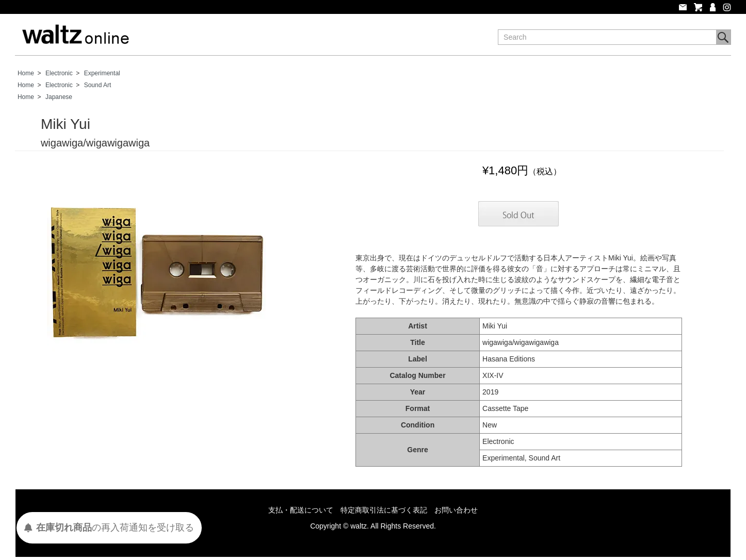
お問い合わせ (456, 510)
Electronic (59, 73)
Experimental (102, 73)
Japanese (59, 97)
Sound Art (98, 85)
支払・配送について (301, 510)
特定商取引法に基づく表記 (384, 510)
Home (26, 73)
